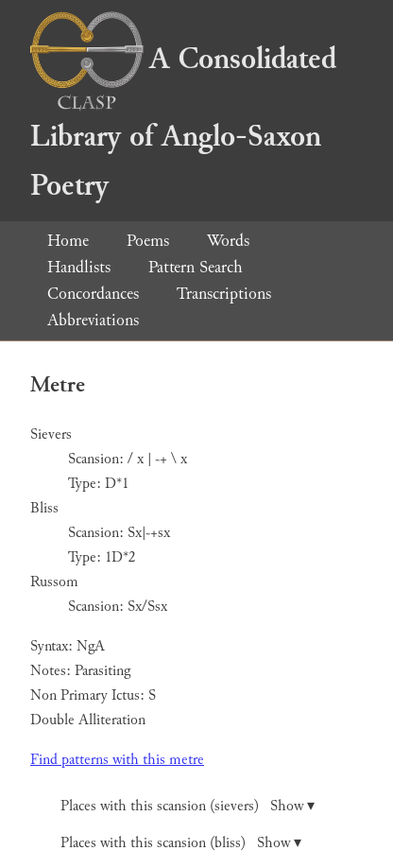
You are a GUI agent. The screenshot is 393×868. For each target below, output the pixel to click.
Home (68, 241)
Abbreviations (93, 320)
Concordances (93, 294)
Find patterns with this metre (117, 760)
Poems (148, 241)
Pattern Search (196, 267)
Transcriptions (224, 294)
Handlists (79, 267)
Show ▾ (292, 806)
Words (228, 241)
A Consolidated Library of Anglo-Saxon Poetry (183, 122)
